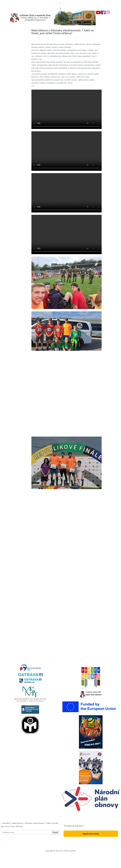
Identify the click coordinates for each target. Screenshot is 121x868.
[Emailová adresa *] (91, 826)
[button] (61, 9)
